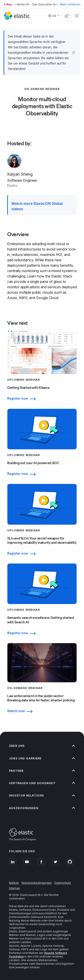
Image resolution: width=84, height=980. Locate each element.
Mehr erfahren (70, 4)
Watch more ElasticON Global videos (37, 206)
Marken (14, 883)
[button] (73, 53)
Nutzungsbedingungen (37, 883)
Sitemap (14, 888)
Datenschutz (63, 883)
